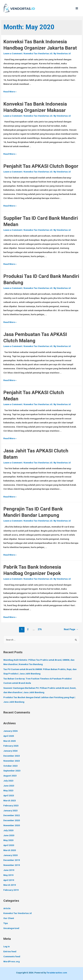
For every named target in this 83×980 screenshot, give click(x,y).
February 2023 (11, 805)
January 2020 (10, 855)
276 (40, 629)
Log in (7, 946)
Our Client (9, 918)
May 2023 (8, 790)
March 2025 (10, 741)
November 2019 (12, 865)
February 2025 (11, 746)
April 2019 (9, 880)
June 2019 (9, 870)
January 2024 (10, 751)
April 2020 (9, 845)
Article (7, 908)
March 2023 (10, 800)
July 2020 (8, 830)
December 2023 (12, 756)
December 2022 (12, 815)
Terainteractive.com (57, 973)
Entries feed (10, 951)
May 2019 (8, 875)
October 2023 (10, 766)
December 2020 (12, 820)
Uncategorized (11, 928)
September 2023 (12, 771)
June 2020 (9, 835)
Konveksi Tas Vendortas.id (38, 53)
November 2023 (12, 761)
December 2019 (12, 860)
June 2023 (9, 786)
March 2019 (10, 885)
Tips (6, 923)
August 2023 (10, 776)
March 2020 (10, 850)
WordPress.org (12, 961)
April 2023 (9, 795)
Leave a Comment (13, 53)
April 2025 (9, 736)
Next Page (71, 629)
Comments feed (12, 956)
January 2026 (10, 731)
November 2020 (12, 825)
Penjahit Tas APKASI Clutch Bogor (41, 166)
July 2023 (8, 781)
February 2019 (11, 890)
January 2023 (10, 810)
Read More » (10, 92)
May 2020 (8, 840)
